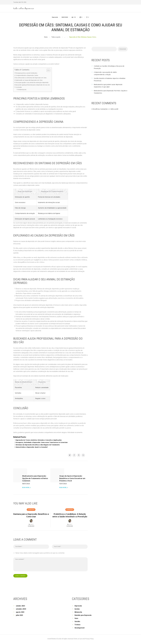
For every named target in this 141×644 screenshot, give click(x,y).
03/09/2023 (70, 527)
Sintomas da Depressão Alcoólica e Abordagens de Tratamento (39, 445)
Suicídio (78, 623)
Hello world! (116, 110)
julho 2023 (20, 616)
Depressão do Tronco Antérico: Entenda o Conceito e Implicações (40, 441)
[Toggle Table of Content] (51, 71)
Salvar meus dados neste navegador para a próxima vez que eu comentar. (40, 554)
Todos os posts (56, 38)
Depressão (55, 18)
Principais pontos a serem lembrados (27, 74)
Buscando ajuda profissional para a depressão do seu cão (34, 85)
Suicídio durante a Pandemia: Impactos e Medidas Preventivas (110, 80)
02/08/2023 (31, 524)
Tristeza (78, 626)
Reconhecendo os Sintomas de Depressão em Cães (32, 78)
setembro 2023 (21, 610)
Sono (76, 619)
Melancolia (79, 613)
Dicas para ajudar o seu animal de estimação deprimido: (34, 83)
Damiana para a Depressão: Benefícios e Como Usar (31, 513)
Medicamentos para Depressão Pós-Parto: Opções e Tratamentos (111, 92)
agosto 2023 (20, 613)
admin (32, 522)
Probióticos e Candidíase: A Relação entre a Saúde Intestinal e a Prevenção (70, 515)
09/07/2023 (65, 18)
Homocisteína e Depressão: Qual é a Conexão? (32, 448)
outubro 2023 (21, 607)
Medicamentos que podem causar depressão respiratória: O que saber (109, 86)
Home (46, 38)
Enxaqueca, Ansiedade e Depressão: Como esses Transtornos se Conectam (43, 443)
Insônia (77, 610)
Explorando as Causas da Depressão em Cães (30, 81)
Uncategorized (80, 629)
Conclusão (19, 88)
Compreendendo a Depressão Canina (28, 76)
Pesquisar (122, 50)
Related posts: (22, 90)
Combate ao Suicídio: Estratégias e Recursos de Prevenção (110, 68)
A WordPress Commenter (100, 110)
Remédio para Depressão (84, 616)
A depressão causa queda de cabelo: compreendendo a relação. (106, 74)
